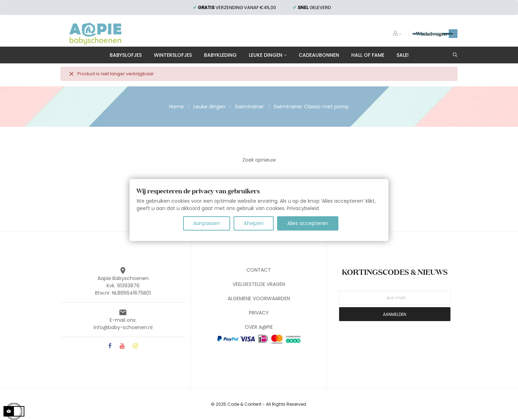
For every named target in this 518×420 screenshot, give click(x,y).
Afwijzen (254, 223)
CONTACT (259, 270)
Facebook (110, 346)
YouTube (122, 346)
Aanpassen (207, 223)
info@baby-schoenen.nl (123, 327)
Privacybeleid (303, 208)
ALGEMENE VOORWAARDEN (259, 298)
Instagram (135, 346)
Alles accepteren (308, 223)
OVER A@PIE (259, 327)
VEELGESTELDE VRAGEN (259, 284)
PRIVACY (259, 313)
